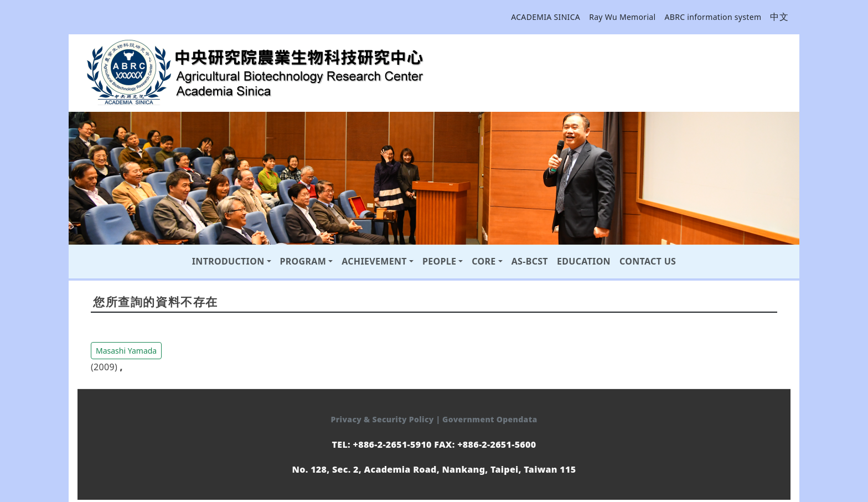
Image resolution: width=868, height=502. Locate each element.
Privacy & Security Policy (384, 419)
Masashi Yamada (126, 351)
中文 (779, 17)
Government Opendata (490, 419)
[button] (126, 350)
